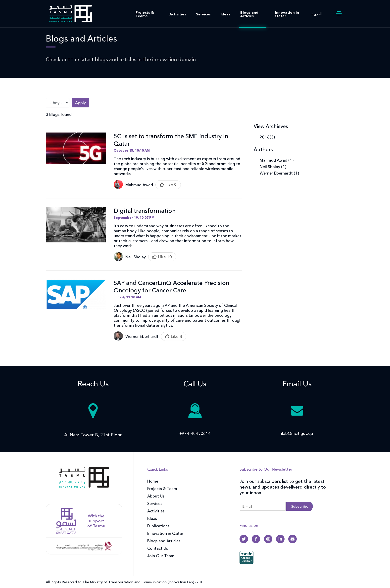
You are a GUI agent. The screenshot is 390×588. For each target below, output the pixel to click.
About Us (156, 496)
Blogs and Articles (249, 14)
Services (203, 14)
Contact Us (158, 548)
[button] (339, 14)
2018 (265, 137)
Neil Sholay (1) (273, 167)
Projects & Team (162, 489)
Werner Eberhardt (142, 336)
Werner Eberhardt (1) (279, 173)
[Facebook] (256, 539)
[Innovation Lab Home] (71, 13)
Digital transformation (145, 211)
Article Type (57, 96)
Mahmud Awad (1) (277, 160)
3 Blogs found (59, 114)
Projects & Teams (145, 14)
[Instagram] (268, 539)
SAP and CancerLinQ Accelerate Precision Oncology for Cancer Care (171, 287)
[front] (84, 481)
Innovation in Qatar (287, 14)
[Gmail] (292, 539)
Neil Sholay (136, 257)
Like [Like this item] (169, 185)
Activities (178, 14)
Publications (158, 526)
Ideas (225, 14)
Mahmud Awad (139, 185)
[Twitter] (244, 539)
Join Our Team (161, 556)
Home (153, 481)
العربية (317, 14)
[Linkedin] (280, 539)
